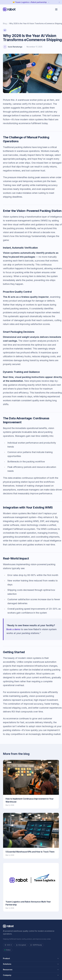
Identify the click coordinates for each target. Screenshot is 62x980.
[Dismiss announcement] (59, 2)
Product (31, 958)
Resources (31, 970)
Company (31, 975)
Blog (5, 23)
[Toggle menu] (56, 9)
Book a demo (13, 629)
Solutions (31, 964)
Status (8, 950)
